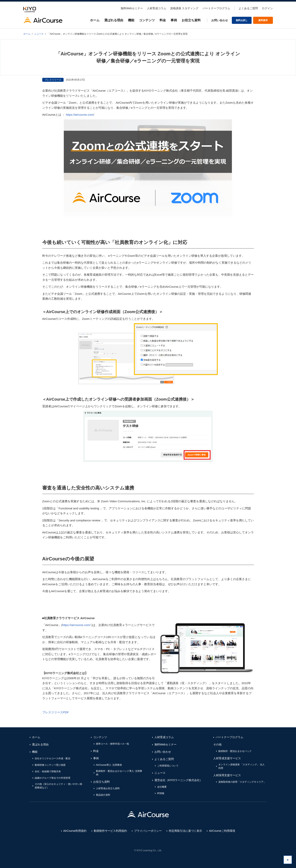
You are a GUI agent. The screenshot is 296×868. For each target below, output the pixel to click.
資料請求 (263, 20)
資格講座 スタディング (184, 8)
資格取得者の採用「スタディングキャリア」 (242, 782)
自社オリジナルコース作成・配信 (53, 758)
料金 (163, 20)
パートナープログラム (216, 8)
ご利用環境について (168, 766)
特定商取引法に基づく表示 (185, 831)
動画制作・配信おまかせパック (235, 751)
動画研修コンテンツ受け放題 (50, 765)
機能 (131, 20)
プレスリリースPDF (56, 712)
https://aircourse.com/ (80, 115)
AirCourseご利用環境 (222, 831)
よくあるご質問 (248, 8)
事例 (174, 20)
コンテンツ (147, 20)
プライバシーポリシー (148, 831)
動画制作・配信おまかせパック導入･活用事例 (119, 773)
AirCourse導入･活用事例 (109, 765)
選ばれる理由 (114, 20)
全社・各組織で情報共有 (48, 771)
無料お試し (242, 20)
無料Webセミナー (132, 8)
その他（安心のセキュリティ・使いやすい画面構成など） (58, 786)
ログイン (267, 8)
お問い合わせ (220, 20)
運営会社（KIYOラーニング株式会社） (178, 780)
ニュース (160, 773)
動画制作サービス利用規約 (110, 831)
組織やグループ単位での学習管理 (53, 778)
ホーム (95, 20)
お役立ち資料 (191, 20)
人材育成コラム (157, 8)
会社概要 (162, 787)
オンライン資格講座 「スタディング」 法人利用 (242, 766)
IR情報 (161, 793)
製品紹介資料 (103, 795)
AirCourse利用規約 (75, 831)
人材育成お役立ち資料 (108, 788)
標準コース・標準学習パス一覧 (113, 744)
